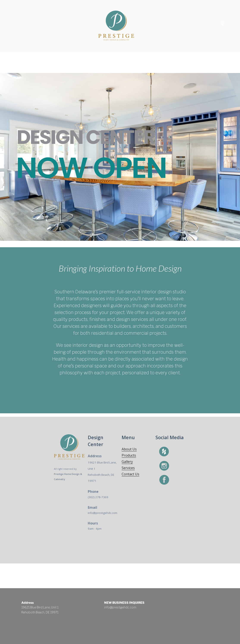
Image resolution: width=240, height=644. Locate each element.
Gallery (127, 462)
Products (129, 455)
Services (128, 468)
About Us (129, 449)
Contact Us (130, 474)
